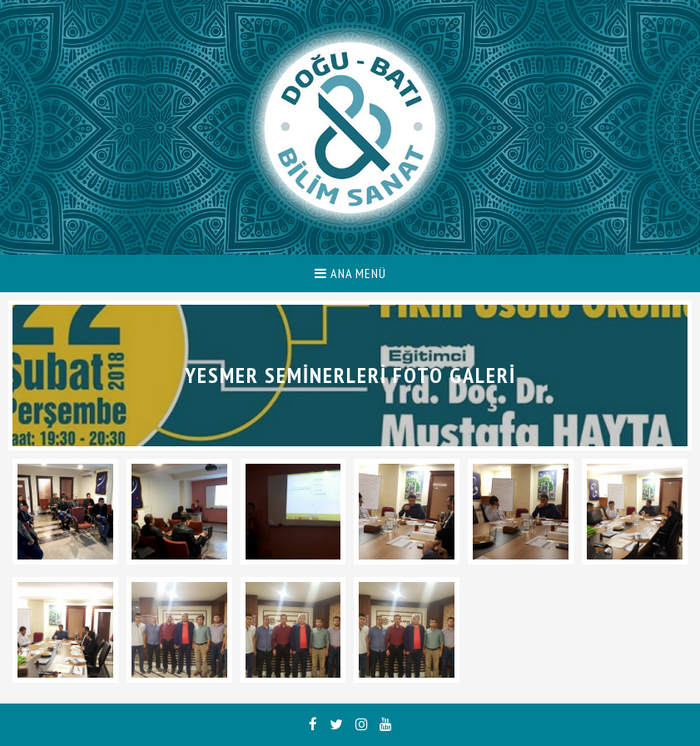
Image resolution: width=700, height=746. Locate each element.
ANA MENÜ (350, 273)
